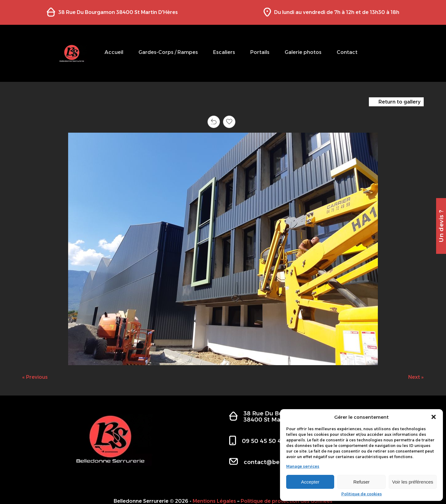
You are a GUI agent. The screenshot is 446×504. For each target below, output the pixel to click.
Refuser (362, 482)
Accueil (114, 52)
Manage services (303, 466)
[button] (434, 417)
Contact (347, 52)
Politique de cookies (362, 494)
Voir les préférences (413, 482)
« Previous (35, 377)
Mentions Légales (214, 501)
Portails (260, 52)
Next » (416, 377)
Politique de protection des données (286, 501)
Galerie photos (303, 52)
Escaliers (224, 52)
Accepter (310, 482)
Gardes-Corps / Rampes (168, 52)
